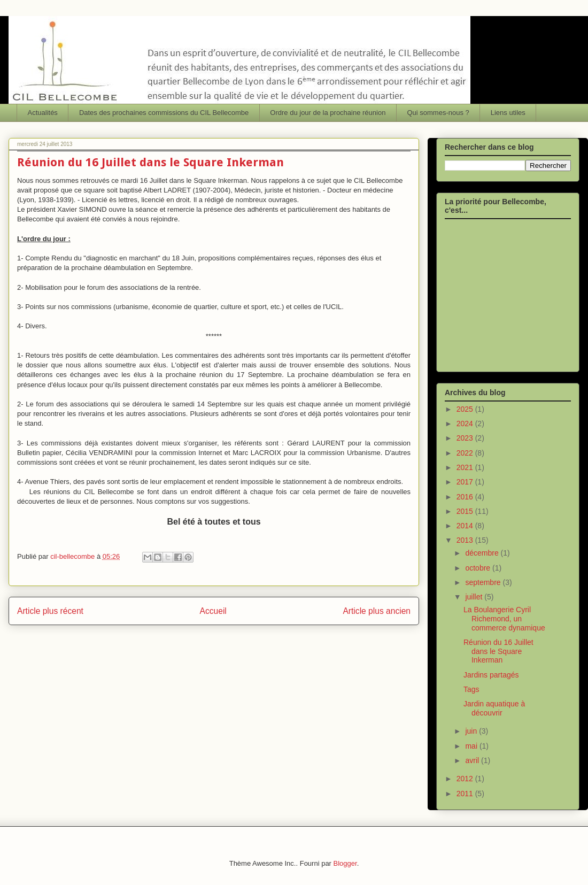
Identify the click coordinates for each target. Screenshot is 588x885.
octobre (479, 568)
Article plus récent (50, 611)
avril (473, 760)
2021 (466, 467)
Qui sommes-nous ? (438, 113)
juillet (475, 597)
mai (472, 746)
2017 (466, 482)
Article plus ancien (377, 611)
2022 (466, 453)
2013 (466, 540)
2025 (466, 409)
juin (472, 731)
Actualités (43, 113)
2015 (466, 511)
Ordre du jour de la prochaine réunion (328, 113)
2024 (466, 424)
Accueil (213, 611)
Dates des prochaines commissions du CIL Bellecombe (164, 113)
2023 (466, 438)
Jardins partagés (491, 675)
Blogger (345, 863)
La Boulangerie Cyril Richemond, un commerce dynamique (504, 619)
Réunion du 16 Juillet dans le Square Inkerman (498, 651)
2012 (466, 779)
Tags (471, 689)
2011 (466, 794)
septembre (484, 582)
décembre (483, 553)
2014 (466, 526)
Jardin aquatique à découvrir (494, 708)
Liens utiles (508, 113)
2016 (466, 497)
